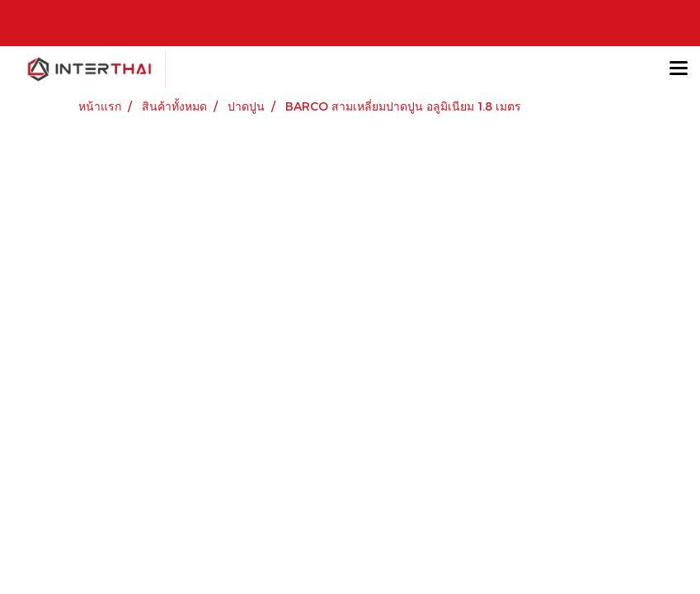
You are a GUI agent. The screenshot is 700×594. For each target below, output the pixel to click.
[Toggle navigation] (679, 69)
